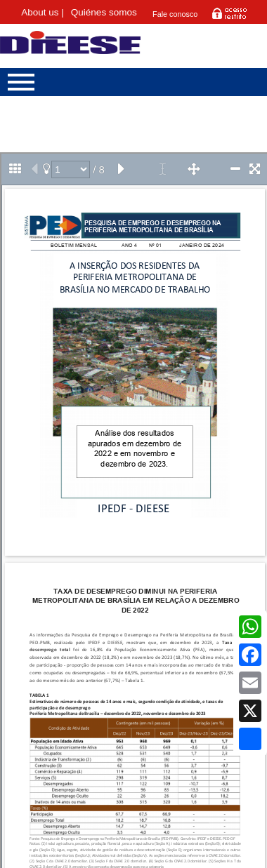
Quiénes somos (104, 12)
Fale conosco (175, 14)
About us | (43, 12)
